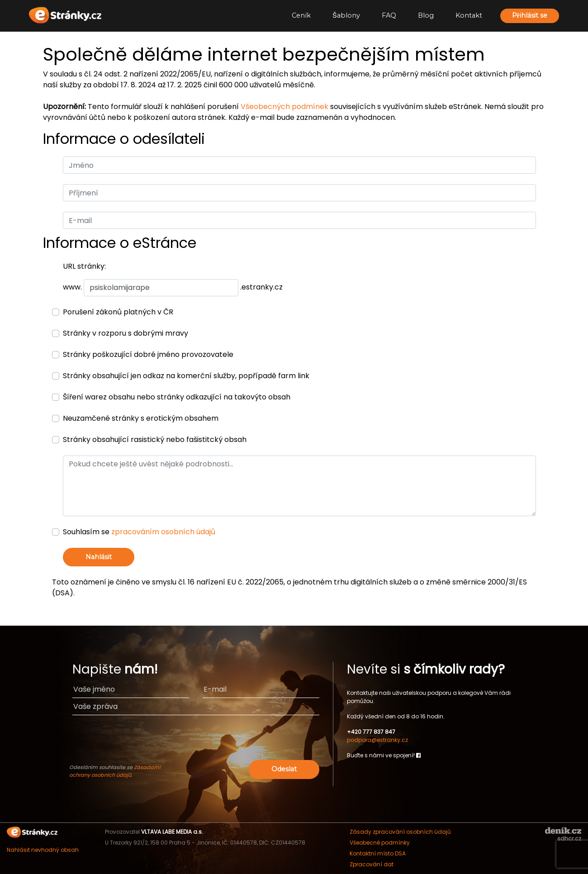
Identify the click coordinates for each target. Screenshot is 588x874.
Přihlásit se (530, 15)
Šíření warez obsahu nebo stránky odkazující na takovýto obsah (177, 397)
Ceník (301, 15)
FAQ (389, 15)
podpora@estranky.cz (377, 740)
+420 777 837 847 (371, 732)
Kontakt (469, 15)
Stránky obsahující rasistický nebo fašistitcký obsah (155, 439)
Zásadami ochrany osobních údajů (115, 771)
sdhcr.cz (569, 838)
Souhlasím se (139, 532)
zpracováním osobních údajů (163, 532)
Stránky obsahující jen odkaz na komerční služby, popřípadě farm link (186, 376)
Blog (426, 15)
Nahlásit (99, 557)
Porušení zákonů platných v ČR (118, 312)
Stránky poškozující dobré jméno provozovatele (148, 354)
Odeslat (284, 769)
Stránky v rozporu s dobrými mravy (126, 333)
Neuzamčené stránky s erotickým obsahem (141, 418)
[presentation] (250, 740)
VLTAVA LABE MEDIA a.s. (172, 832)
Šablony (346, 15)
